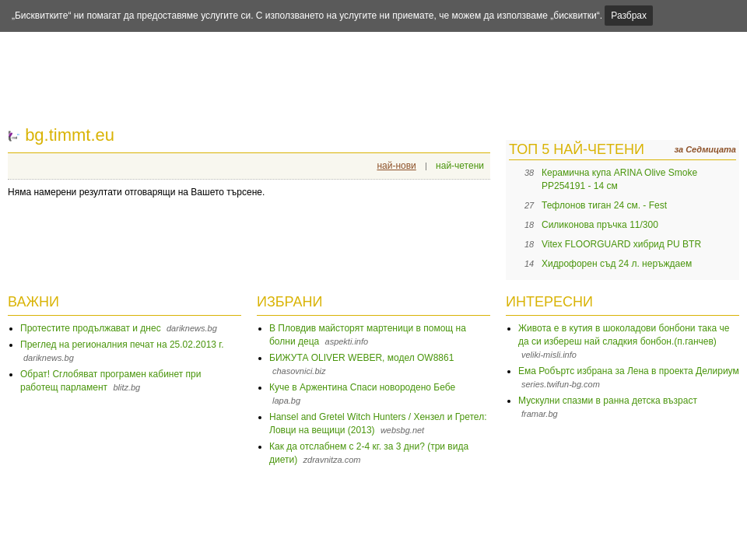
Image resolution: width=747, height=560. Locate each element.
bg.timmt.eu (70, 135)
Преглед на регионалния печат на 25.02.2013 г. (122, 345)
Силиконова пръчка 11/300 (600, 225)
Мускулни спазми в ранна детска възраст (608, 401)
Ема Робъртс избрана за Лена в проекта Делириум (629, 371)
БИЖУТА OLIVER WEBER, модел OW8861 (361, 358)
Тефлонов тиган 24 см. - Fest (604, 205)
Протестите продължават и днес (91, 328)
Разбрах (629, 16)
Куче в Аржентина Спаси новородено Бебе (362, 387)
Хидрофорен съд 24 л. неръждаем (617, 264)
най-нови (396, 166)
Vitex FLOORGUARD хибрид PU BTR (621, 244)
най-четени (460, 166)
